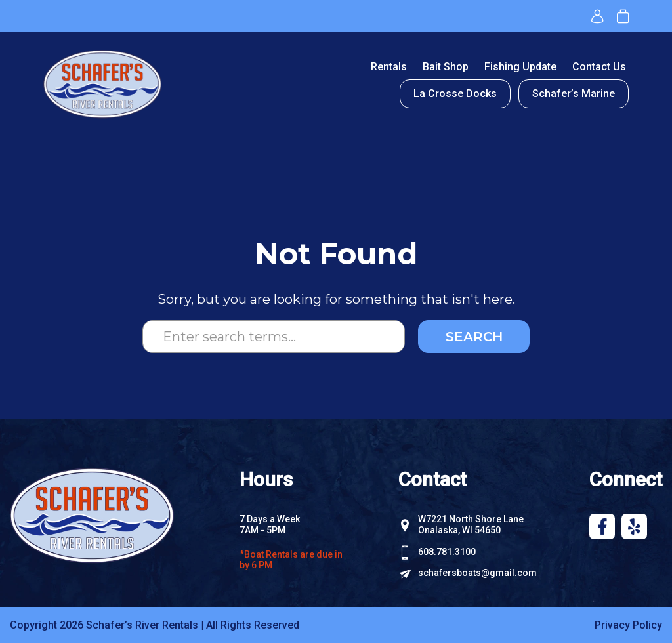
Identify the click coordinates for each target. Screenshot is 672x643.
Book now (623, 16)
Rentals (389, 67)
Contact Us (599, 67)
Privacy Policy (628, 625)
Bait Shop (446, 67)
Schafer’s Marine (574, 93)
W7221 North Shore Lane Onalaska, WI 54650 (471, 525)
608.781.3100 (447, 552)
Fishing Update (520, 67)
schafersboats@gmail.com (477, 573)
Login (598, 16)
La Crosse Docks (455, 93)
